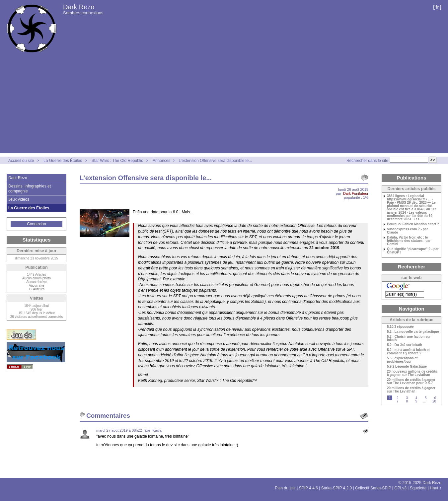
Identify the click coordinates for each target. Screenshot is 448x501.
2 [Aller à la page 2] (398, 398)
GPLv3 (400, 488)
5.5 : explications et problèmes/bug (402, 360)
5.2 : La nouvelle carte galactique (413, 332)
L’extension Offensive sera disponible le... (216, 161)
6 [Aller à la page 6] (435, 398)
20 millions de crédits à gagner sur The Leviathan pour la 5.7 (411, 382)
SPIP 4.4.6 (308, 488)
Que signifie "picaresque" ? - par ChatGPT (413, 251)
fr (437, 7)
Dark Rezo (79, 7)
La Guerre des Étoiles (63, 161)
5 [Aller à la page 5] (426, 398)
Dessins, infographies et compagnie (30, 188)
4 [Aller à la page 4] (416, 398)
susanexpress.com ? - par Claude (407, 231)
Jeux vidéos (19, 199)
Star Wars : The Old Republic (117, 161)
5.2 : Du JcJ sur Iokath (405, 345)
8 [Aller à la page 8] (407, 401)
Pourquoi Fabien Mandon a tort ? (413, 224)
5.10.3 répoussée (400, 327)
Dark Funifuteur (356, 193)
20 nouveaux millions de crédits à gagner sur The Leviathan (412, 373)
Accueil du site (21, 161)
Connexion (36, 224)
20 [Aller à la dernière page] (434, 401)
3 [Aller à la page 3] (407, 398)
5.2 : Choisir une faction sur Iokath (409, 338)
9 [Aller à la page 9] (416, 401)
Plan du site (285, 488)
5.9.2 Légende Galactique (407, 367)
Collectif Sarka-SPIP (373, 488)
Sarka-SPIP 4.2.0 (337, 488)
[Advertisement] (224, 107)
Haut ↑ (436, 488)
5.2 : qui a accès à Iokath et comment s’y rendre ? (408, 352)
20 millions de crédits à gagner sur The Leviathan (411, 390)
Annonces (161, 161)
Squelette (418, 488)
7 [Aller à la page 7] (398, 401)
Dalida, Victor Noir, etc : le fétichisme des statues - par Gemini (409, 241)
